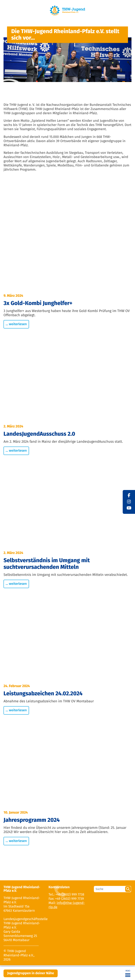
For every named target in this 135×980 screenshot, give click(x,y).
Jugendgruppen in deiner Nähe (31, 973)
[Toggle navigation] (128, 973)
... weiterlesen (16, 324)
